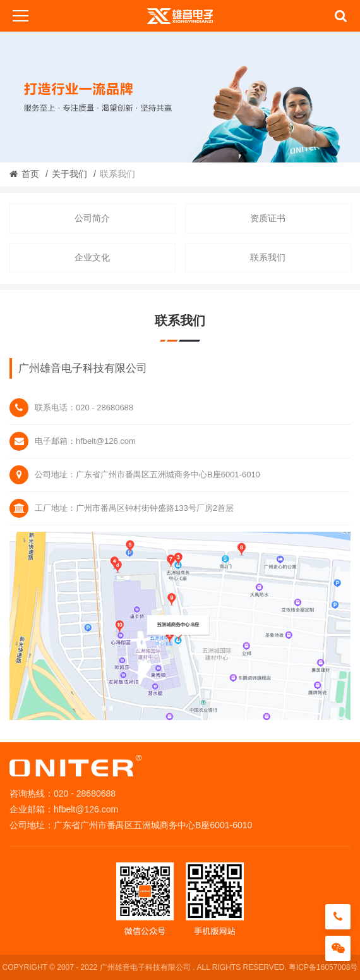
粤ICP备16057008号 (323, 967)
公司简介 (92, 218)
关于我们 (69, 174)
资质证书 (268, 218)
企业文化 (92, 257)
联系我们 (268, 257)
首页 (30, 174)
